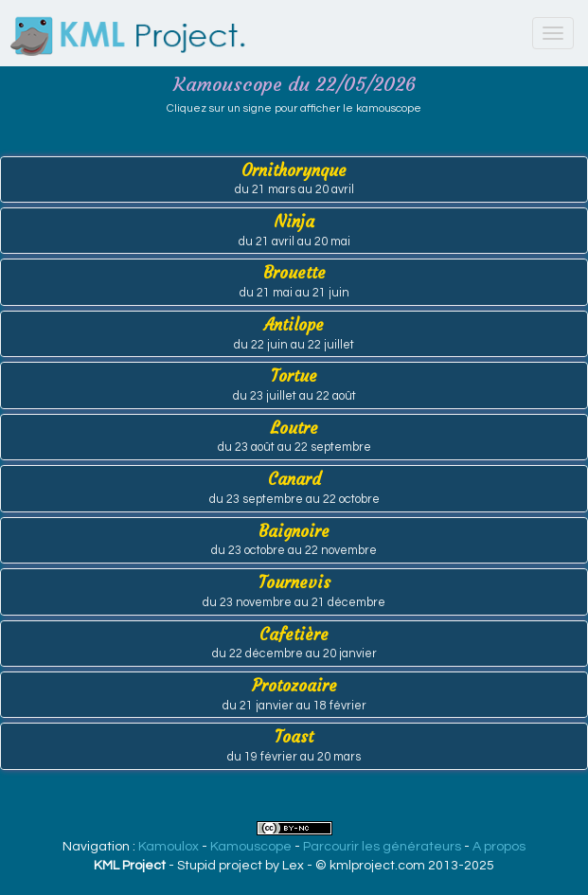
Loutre (294, 436)
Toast (294, 745)
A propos (499, 847)
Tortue (294, 384)
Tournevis (294, 591)
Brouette (294, 281)
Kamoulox (169, 847)
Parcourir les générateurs (382, 847)
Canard (294, 487)
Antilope (294, 333)
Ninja (294, 230)
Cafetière (294, 643)
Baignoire (294, 539)
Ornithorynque (294, 179)
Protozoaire (294, 694)
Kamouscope (251, 847)
